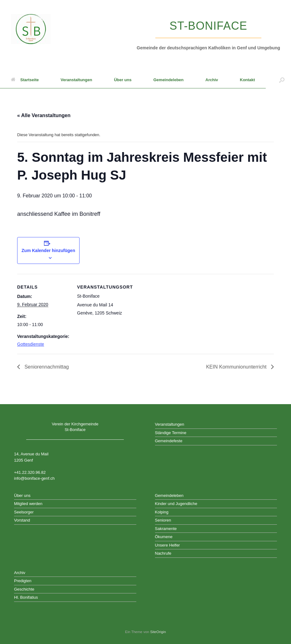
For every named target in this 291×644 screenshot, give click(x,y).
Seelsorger (24, 512)
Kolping (162, 512)
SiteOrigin (158, 632)
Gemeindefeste (169, 441)
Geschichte (24, 589)
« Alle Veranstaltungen (44, 115)
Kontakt (247, 80)
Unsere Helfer (167, 545)
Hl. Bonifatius (26, 597)
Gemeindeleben (169, 80)
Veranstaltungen (76, 80)
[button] (282, 80)
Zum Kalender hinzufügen (48, 250)
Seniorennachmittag (46, 367)
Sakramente (166, 529)
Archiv (212, 80)
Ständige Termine (171, 433)
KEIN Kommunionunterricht (237, 367)
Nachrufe (163, 553)
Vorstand (22, 520)
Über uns (123, 80)
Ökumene (164, 537)
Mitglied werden (28, 504)
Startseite (25, 80)
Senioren (163, 520)
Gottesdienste (31, 344)
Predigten (23, 581)
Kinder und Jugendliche (176, 504)
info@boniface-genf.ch (34, 478)
